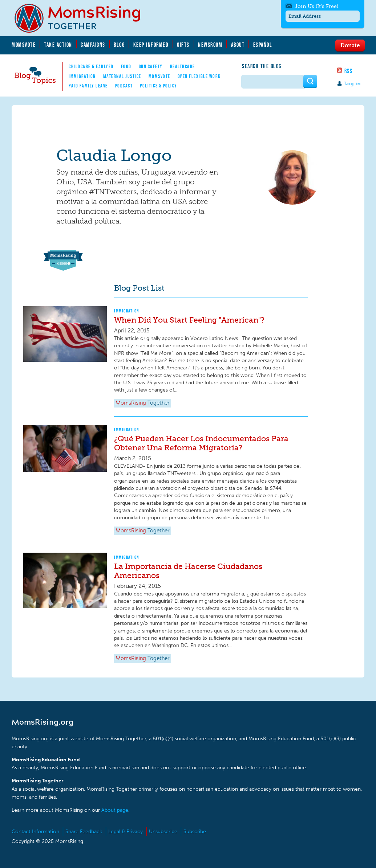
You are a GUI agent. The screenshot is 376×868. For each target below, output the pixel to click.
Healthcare (183, 66)
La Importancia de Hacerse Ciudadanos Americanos (188, 571)
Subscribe (195, 832)
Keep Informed (151, 45)
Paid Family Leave (88, 86)
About (238, 45)
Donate (350, 45)
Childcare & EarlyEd (91, 66)
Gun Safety (151, 66)
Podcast (124, 86)
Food (126, 66)
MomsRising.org (82, 18)
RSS (349, 71)
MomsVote (24, 45)
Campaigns (93, 45)
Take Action (58, 45)
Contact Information (35, 832)
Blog (119, 45)
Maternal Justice (122, 76)
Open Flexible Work (199, 76)
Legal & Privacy (126, 832)
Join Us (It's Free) (316, 6)
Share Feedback (84, 832)
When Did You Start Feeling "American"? (189, 320)
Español (263, 45)
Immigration (82, 76)
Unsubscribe (163, 832)
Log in (352, 84)
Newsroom (210, 45)
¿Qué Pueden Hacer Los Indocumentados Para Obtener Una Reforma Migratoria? (201, 443)
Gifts (183, 45)
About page (115, 810)
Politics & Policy (159, 86)
